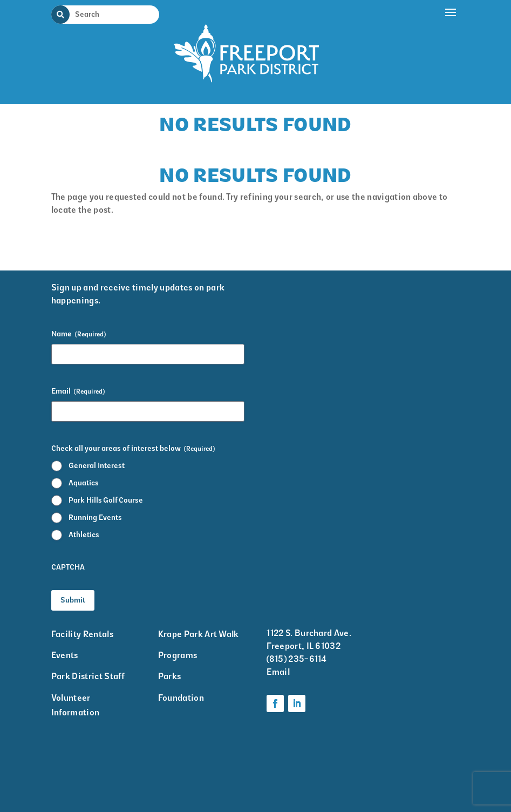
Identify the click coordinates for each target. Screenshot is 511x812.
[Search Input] (112, 14)
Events (65, 655)
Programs (178, 655)
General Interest (97, 466)
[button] (451, 50)
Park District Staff (88, 676)
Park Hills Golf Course (106, 500)
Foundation (181, 698)
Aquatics (84, 483)
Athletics (84, 535)
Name (79, 334)
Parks (170, 676)
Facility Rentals (82, 634)
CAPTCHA (68, 567)
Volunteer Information (76, 705)
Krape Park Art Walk (199, 634)
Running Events (95, 517)
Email (78, 391)
